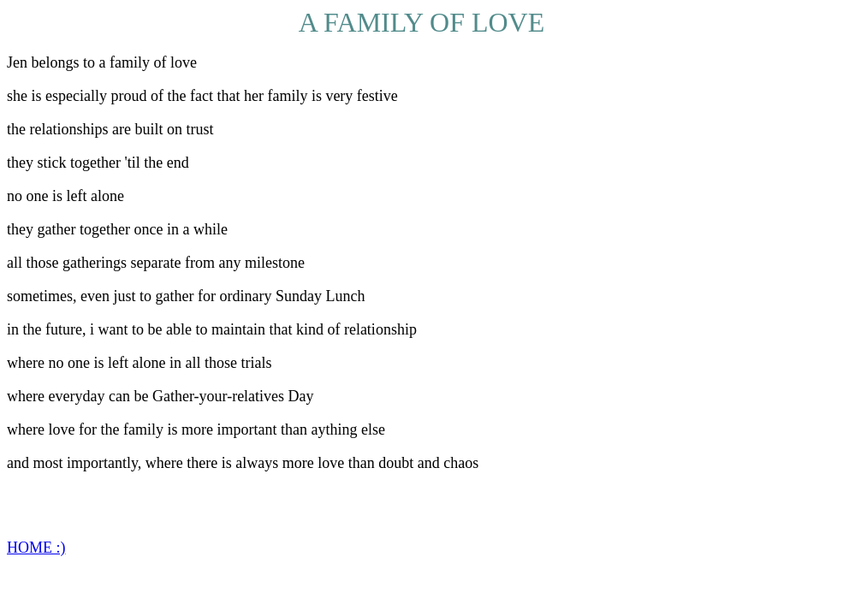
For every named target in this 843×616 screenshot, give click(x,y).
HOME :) (36, 548)
